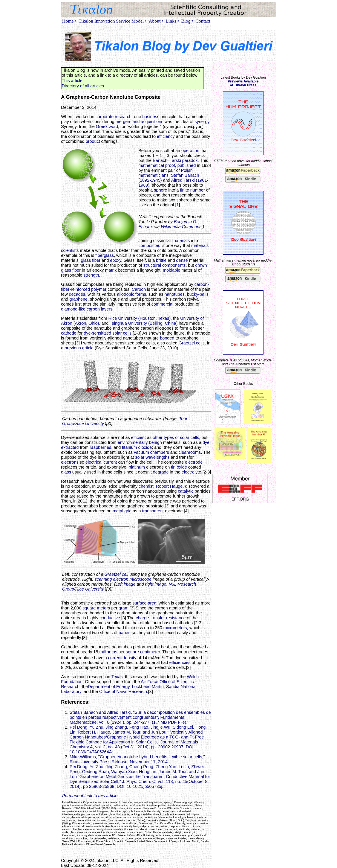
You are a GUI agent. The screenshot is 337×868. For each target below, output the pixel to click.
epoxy (116, 260)
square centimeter (143, 652)
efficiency (166, 136)
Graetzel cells (192, 343)
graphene (79, 299)
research (123, 117)
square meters (96, 608)
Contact (203, 21)
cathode (69, 333)
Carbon (139, 289)
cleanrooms (190, 452)
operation (190, 151)
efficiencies (180, 662)
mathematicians (153, 175)
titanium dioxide (137, 447)
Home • (69, 21)
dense (182, 260)
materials (181, 241)
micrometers (175, 628)
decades (77, 294)
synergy (202, 122)
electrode (194, 462)
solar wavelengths (152, 457)
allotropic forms (132, 294)
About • (156, 21)
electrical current (101, 462)
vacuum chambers (151, 452)
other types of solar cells (176, 437)
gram (124, 608)
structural (152, 265)
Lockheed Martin (148, 687)
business (151, 117)
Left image (125, 584)
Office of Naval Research (123, 691)
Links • (172, 21)
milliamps (108, 652)
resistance (176, 618)
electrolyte (191, 472)
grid (128, 511)
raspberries (100, 447)
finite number (192, 190)
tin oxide (179, 467)
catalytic (186, 491)
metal (118, 511)
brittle (161, 260)
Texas (117, 677)
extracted (70, 447)
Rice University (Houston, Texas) (139, 318)
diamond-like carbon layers (87, 309)
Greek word (107, 126)
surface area (144, 603)
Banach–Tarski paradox (175, 160)
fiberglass (105, 255)
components (174, 265)
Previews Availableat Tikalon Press (243, 83)
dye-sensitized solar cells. (108, 333)
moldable (172, 270)
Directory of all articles (83, 86)
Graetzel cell (116, 574)
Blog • (187, 21)
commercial (162, 304)
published (187, 165)
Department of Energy (109, 687)
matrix (111, 270)
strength (91, 275)
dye (206, 442)
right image (156, 584)
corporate (105, 117)
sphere (160, 190)
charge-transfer (150, 618)
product (93, 141)
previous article (79, 348)
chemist (146, 486)
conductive (110, 618)
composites (149, 245)
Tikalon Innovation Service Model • (113, 21)
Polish (187, 170)
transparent (153, 511)
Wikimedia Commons (181, 227)
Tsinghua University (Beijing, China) (144, 323)
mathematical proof (157, 165)
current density (122, 658)
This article (72, 81)
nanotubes (174, 294)
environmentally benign (140, 442)
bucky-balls (198, 294)
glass (66, 472)
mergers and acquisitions (139, 122)
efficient (139, 437)
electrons (70, 462)
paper (124, 633)
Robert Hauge (169, 486)
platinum (137, 467)
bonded (167, 338)
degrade (161, 472)
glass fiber (91, 260)
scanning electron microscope (123, 579)
